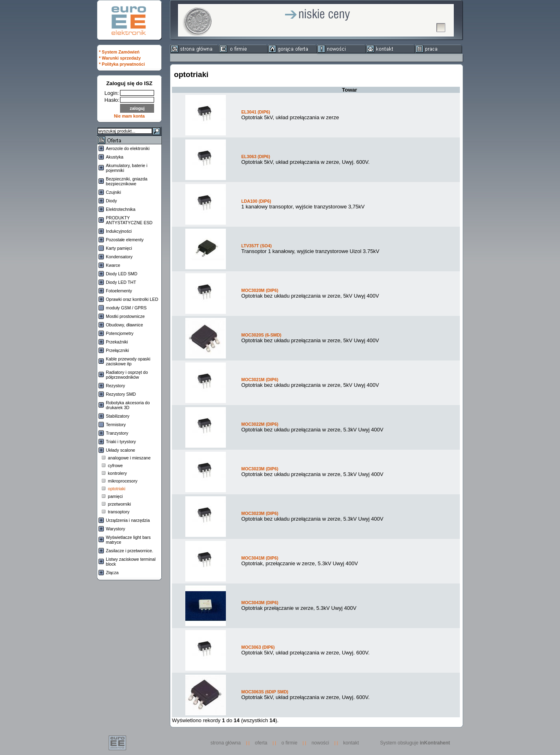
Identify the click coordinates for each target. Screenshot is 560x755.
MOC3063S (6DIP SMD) (265, 692)
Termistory (116, 425)
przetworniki (119, 504)
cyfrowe (115, 465)
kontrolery (117, 473)
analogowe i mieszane (129, 458)
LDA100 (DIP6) (256, 201)
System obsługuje (415, 743)
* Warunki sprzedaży (120, 58)
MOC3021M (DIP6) (260, 380)
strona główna (228, 743)
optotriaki (117, 489)
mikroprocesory (123, 481)
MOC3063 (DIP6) (258, 647)
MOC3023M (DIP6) (260, 469)
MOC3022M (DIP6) (260, 424)
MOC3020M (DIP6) (260, 290)
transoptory (119, 512)
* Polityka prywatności (122, 64)
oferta (261, 743)
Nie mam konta (129, 116)
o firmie (289, 743)
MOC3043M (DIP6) (260, 603)
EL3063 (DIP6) (256, 157)
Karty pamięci (119, 248)
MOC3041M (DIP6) (260, 558)
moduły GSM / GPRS (126, 308)
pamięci (115, 496)
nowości (320, 743)
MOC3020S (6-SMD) (261, 335)
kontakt (351, 743)
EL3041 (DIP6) (256, 112)
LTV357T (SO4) (256, 246)
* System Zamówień (119, 52)
